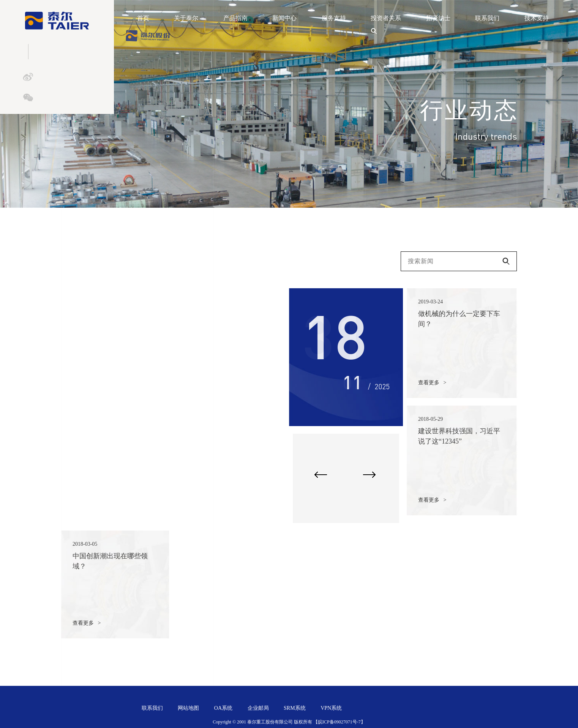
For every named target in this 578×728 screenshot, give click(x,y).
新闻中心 (284, 18)
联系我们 (487, 18)
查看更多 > (432, 383)
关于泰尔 (186, 18)
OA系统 (223, 708)
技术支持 (537, 18)
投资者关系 (386, 18)
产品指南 (235, 18)
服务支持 (334, 18)
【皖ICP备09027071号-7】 (339, 722)
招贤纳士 (438, 18)
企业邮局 (258, 708)
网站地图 (188, 708)
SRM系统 (295, 708)
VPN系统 (331, 708)
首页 (143, 18)
